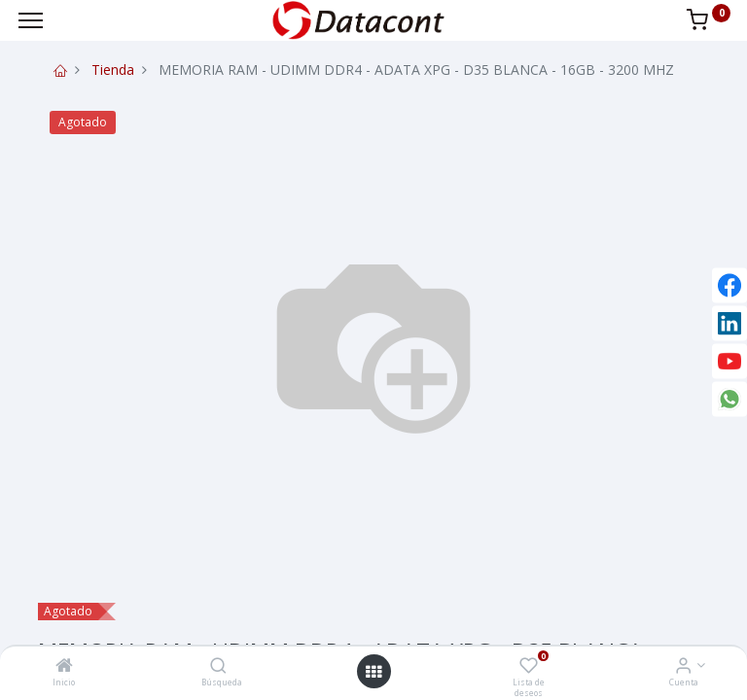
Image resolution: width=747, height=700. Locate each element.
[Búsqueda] (218, 666)
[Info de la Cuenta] (683, 666)
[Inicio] (64, 666)
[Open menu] (373, 672)
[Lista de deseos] (529, 666)
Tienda (113, 70)
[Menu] (31, 20)
